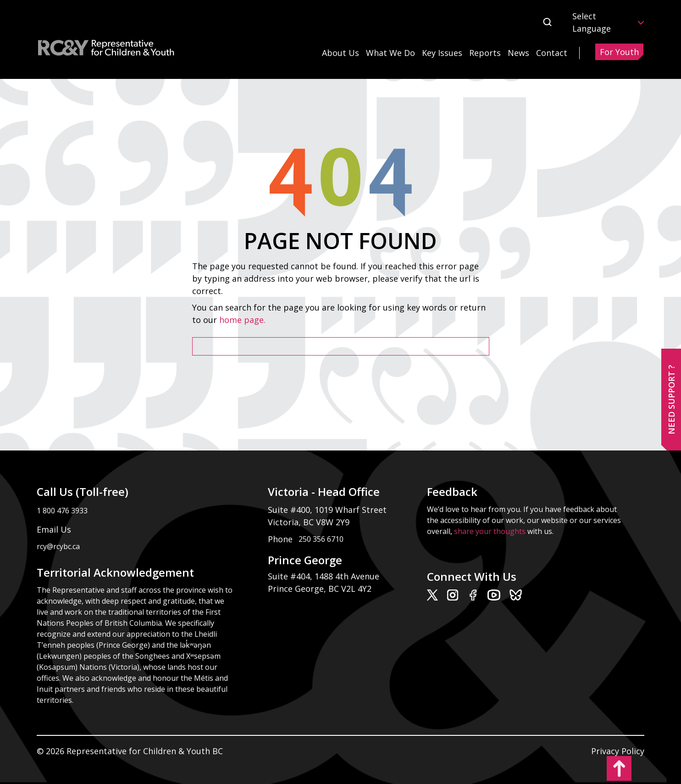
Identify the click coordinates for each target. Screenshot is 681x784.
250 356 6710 (321, 539)
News (518, 53)
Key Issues (442, 53)
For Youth (619, 52)
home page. (244, 320)
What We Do (390, 53)
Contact (552, 53)
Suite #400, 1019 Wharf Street (329, 510)
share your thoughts (490, 531)
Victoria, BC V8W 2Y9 (310, 522)
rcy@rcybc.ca (58, 546)
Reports (485, 53)
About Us (340, 53)
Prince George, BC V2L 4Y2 (320, 589)
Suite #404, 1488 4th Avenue (325, 576)
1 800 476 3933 (62, 511)
